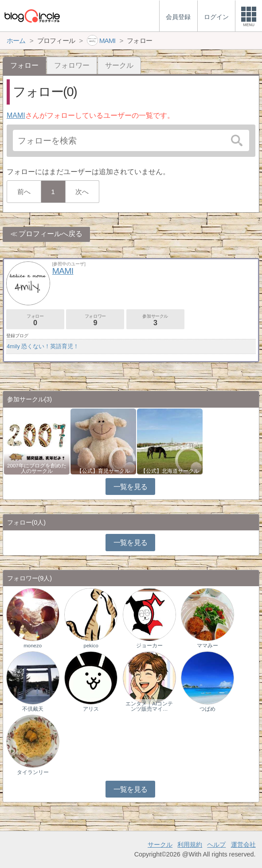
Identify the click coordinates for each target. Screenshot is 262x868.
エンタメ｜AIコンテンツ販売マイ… (149, 706)
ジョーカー (149, 646)
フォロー (35, 320)
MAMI (16, 115)
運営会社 (243, 845)
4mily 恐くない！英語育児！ (43, 346)
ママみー (207, 646)
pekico (91, 646)
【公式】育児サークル (103, 471)
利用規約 (190, 845)
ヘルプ (216, 845)
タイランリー (33, 772)
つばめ (207, 709)
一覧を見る (131, 487)
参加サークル (155, 320)
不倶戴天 (33, 709)
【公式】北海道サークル (170, 471)
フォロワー (72, 65)
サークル (119, 65)
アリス (91, 709)
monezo (33, 646)
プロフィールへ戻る (51, 234)
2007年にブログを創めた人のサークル (37, 468)
